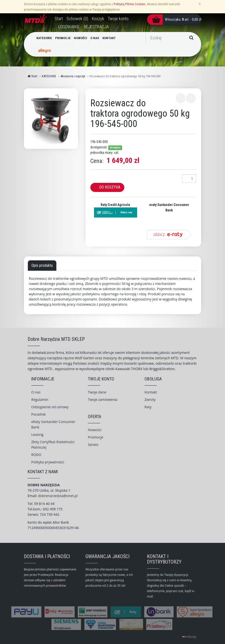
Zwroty (150, 400)
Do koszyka (110, 187)
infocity (191, 637)
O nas (36, 392)
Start (32, 76)
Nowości (95, 430)
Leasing (37, 434)
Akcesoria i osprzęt (73, 76)
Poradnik (38, 414)
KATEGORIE (44, 38)
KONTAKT (109, 38)
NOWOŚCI (80, 38)
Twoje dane (97, 392)
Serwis (93, 445)
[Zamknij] (200, 4)
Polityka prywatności (48, 462)
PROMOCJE (63, 38)
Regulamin (40, 400)
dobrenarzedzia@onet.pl (58, 496)
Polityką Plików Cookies (130, 4)
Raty (148, 407)
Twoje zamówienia (103, 400)
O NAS (95, 38)
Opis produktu (42, 265)
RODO (36, 455)
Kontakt (151, 392)
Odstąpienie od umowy (50, 407)
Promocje (96, 437)
